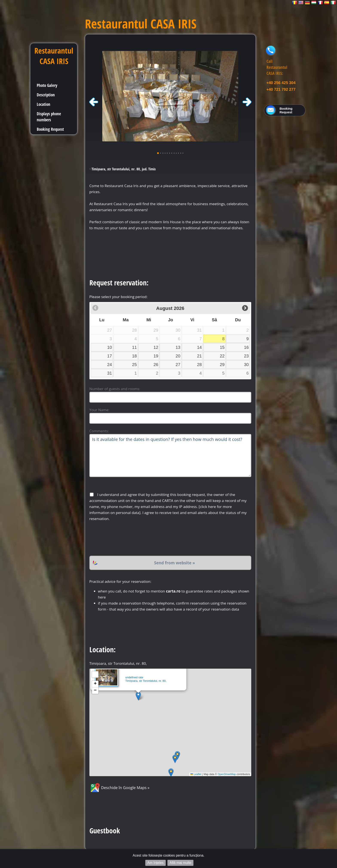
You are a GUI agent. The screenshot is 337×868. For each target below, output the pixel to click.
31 (110, 373)
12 (156, 347)
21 (199, 356)
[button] (138, 696)
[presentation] (122, 539)
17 (110, 356)
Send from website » (175, 563)
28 (199, 365)
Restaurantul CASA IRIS (54, 56)
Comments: (99, 431)
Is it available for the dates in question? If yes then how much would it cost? (170, 456)
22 (222, 356)
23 (246, 356)
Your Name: (100, 410)
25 (135, 365)
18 (135, 356)
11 (135, 347)
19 (156, 356)
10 (110, 347)
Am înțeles (156, 863)
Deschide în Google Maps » (119, 788)
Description (46, 95)
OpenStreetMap (227, 774)
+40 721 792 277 (281, 89)
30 (246, 365)
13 (178, 347)
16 (246, 347)
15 (222, 347)
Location (44, 104)
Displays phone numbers (49, 117)
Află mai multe (180, 863)
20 (178, 356)
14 (199, 347)
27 (178, 365)
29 (222, 365)
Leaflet (196, 774)
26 (156, 365)
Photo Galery (47, 85)
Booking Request (50, 129)
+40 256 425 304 (281, 83)
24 (110, 365)
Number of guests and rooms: (115, 389)
